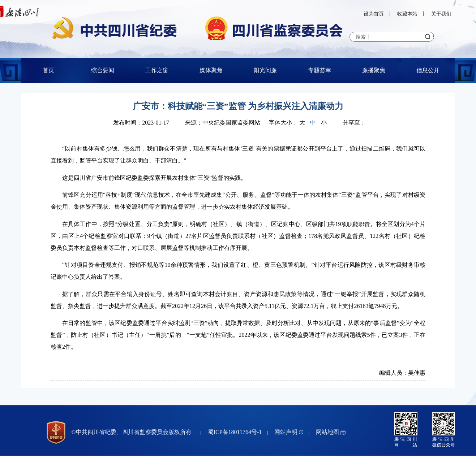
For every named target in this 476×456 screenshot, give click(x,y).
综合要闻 (103, 70)
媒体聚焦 (211, 70)
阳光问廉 (265, 70)
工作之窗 (157, 70)
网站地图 (331, 432)
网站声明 (289, 432)
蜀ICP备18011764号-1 (235, 432)
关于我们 (441, 14)
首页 (48, 70)
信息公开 (428, 70)
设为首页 (374, 14)
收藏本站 (407, 14)
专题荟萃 (320, 70)
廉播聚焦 (374, 70)
